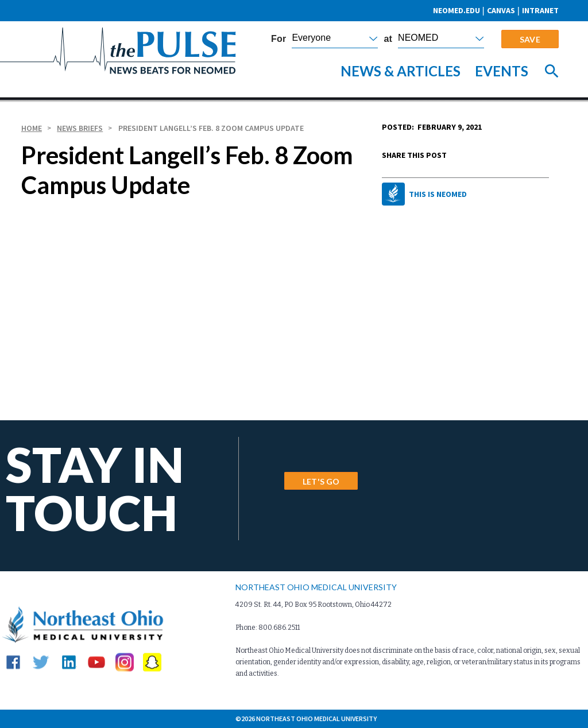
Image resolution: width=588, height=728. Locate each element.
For (278, 39)
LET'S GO (321, 481)
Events (502, 71)
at (388, 39)
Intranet (540, 10)
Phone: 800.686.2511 (268, 628)
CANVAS (501, 10)
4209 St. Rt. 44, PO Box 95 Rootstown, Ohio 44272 (314, 605)
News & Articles (401, 71)
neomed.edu (457, 10)
